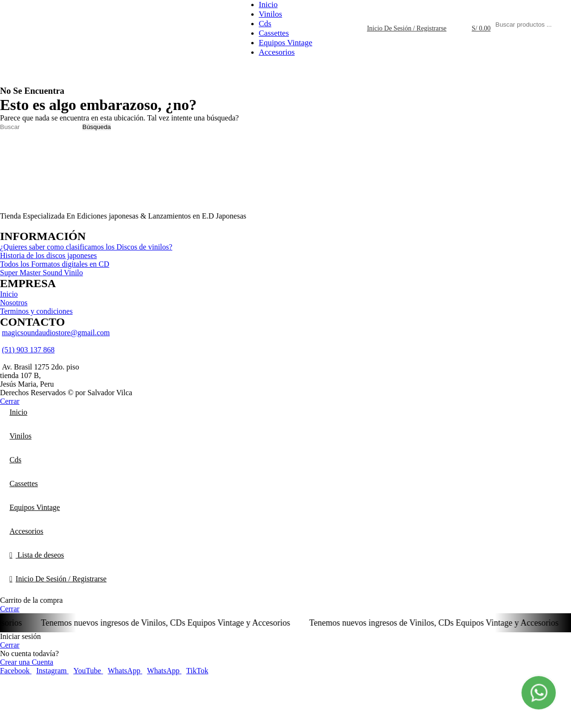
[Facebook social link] (16, 671)
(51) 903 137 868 (28, 350)
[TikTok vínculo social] (197, 671)
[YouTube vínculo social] (88, 671)
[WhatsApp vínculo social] (125, 671)
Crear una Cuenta (27, 662)
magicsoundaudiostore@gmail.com (56, 333)
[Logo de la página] (24, 49)
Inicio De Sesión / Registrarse (61, 579)
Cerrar (10, 401)
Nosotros (14, 303)
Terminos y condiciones (36, 311)
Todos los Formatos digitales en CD (55, 264)
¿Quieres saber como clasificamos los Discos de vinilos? (86, 247)
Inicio (9, 294)
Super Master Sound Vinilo (41, 273)
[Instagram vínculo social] (52, 671)
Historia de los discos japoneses (49, 255)
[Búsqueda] (40, 127)
